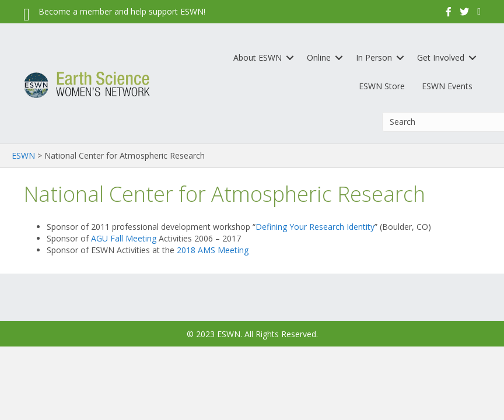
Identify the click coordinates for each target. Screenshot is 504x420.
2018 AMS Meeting (213, 250)
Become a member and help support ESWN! (122, 11)
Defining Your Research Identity (315, 227)
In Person (374, 57)
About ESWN (258, 57)
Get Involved (441, 57)
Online (319, 57)
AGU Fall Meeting (124, 238)
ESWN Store (382, 86)
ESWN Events (447, 86)
